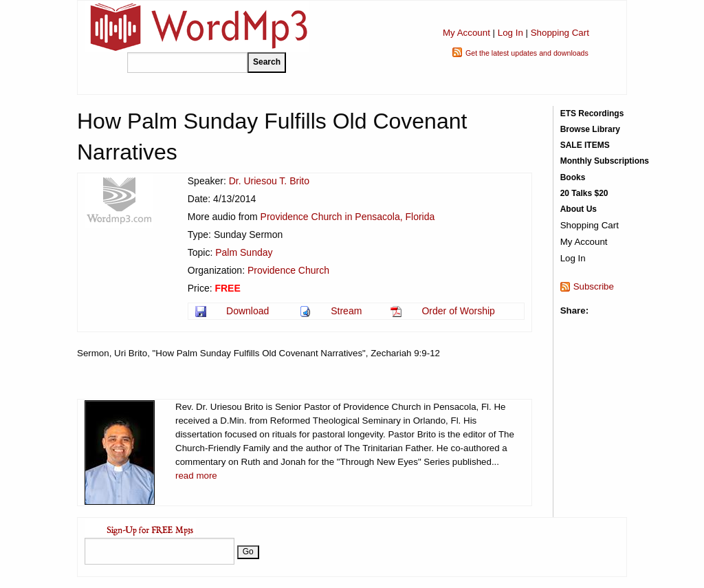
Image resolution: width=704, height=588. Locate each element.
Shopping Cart (560, 33)
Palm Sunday (244, 252)
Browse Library (590, 129)
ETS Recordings (592, 113)
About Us (579, 209)
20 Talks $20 (584, 193)
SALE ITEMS (585, 145)
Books (573, 177)
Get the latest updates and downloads (527, 53)
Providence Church (288, 270)
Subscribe (594, 286)
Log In (510, 33)
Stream (346, 311)
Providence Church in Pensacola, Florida (348, 217)
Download (247, 311)
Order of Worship (458, 311)
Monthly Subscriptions (605, 161)
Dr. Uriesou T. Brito (269, 181)
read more (196, 476)
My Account (466, 33)
